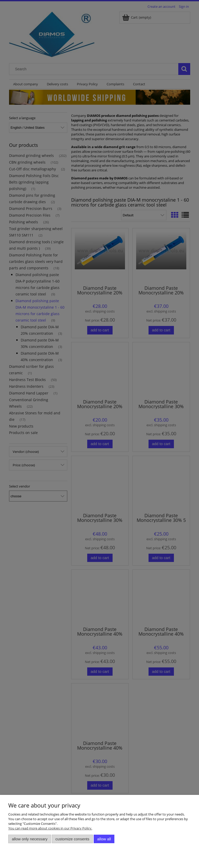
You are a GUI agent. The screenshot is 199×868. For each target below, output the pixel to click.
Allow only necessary (30, 839)
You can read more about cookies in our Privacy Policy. (50, 828)
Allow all (104, 839)
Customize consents (72, 839)
